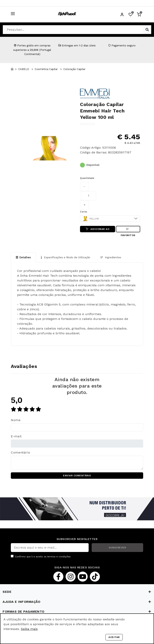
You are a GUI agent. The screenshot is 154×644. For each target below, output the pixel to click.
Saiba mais (29, 629)
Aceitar (114, 637)
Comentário (20, 452)
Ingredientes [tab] (111, 257)
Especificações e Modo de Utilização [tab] (66, 257)
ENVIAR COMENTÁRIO (77, 476)
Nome (16, 420)
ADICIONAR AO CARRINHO (98, 230)
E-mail (16, 436)
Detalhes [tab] (23, 257)
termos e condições (59, 557)
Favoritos (128, 230)
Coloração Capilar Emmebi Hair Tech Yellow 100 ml (102, 111)
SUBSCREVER (117, 548)
